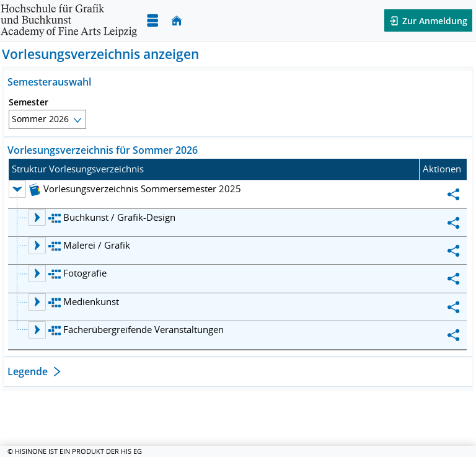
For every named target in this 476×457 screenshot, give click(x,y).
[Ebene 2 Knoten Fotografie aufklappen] (37, 273)
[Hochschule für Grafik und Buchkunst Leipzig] (69, 20)
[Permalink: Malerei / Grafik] (454, 251)
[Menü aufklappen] (152, 21)
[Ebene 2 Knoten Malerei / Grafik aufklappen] (37, 246)
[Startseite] (177, 21)
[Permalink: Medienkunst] (454, 307)
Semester (29, 102)
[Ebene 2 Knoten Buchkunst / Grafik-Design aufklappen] (37, 218)
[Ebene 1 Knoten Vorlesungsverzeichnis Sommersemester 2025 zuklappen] (17, 189)
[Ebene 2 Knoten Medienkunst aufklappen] (37, 302)
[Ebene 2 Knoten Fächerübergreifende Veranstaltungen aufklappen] (37, 330)
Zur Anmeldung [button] (434, 21)
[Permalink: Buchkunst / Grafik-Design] (454, 223)
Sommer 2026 (40, 119)
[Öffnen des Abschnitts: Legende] (238, 373)
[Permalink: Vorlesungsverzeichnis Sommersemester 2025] (454, 194)
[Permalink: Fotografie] (454, 278)
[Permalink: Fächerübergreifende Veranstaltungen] (454, 335)
